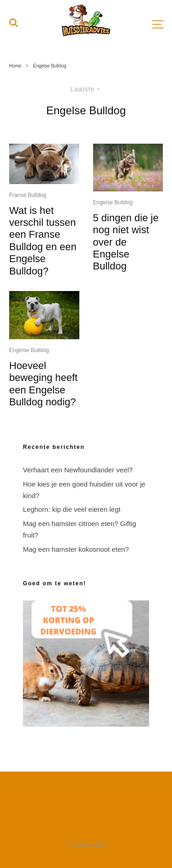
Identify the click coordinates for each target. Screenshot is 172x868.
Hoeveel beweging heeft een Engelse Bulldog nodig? (43, 384)
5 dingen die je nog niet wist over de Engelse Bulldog (126, 242)
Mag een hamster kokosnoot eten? (76, 549)
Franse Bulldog (28, 195)
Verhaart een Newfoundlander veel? (78, 470)
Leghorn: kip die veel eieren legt (72, 509)
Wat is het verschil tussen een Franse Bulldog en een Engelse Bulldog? (43, 241)
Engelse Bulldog (29, 350)
